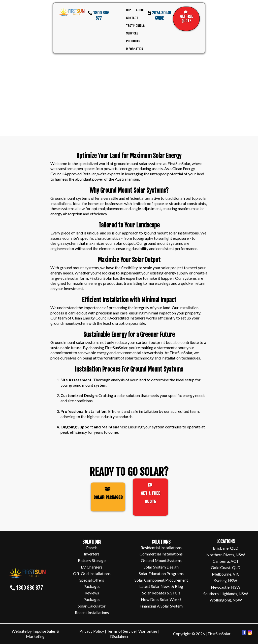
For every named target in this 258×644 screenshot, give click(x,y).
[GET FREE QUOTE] (186, 19)
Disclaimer (119, 636)
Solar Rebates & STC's (161, 593)
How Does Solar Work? (161, 599)
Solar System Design (161, 567)
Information (135, 49)
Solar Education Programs (161, 573)
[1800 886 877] (27, 590)
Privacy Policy (92, 631)
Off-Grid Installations (92, 573)
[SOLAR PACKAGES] (108, 497)
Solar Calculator (92, 606)
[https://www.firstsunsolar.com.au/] (72, 12)
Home (130, 10)
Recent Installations (92, 612)
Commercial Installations (161, 554)
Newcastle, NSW (226, 587)
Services (132, 33)
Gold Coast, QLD (226, 567)
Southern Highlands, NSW (226, 594)
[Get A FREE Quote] (150, 497)
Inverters (92, 554)
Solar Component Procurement (161, 580)
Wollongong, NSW (226, 600)
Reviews (92, 593)
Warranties (148, 631)
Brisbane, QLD (226, 548)
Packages (92, 586)
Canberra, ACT (226, 561)
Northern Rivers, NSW (226, 555)
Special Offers (92, 580)
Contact (132, 18)
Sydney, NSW (226, 580)
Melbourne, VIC (226, 574)
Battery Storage (92, 560)
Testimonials (135, 26)
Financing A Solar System (161, 606)
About (140, 10)
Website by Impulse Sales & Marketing (35, 634)
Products (133, 41)
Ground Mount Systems (161, 560)
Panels (92, 548)
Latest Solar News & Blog (161, 586)
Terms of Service (121, 631)
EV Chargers (92, 567)
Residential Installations (161, 548)
